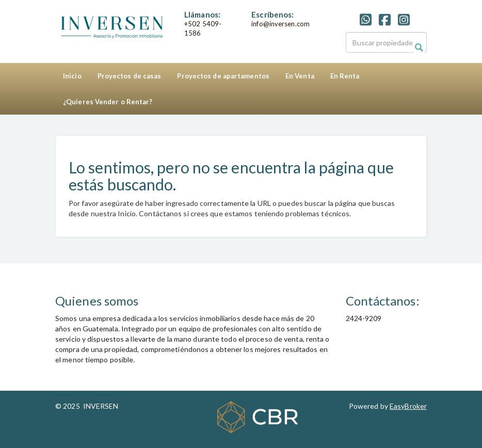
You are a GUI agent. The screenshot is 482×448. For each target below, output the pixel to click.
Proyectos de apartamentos (223, 76)
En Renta (345, 76)
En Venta (300, 76)
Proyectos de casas (130, 76)
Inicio (72, 76)
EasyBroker (408, 406)
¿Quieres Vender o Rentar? (108, 102)
